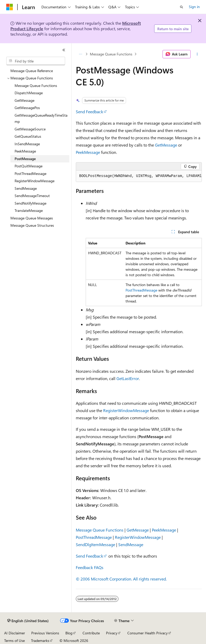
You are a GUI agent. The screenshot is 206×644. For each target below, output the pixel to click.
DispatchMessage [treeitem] (29, 93)
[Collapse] (64, 50)
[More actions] (197, 54)
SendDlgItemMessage (95, 544)
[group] (139, 176)
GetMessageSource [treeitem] (30, 129)
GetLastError (128, 378)
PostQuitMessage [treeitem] (29, 166)
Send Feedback (89, 112)
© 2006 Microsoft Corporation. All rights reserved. (121, 579)
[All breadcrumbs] (80, 54)
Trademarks (40, 640)
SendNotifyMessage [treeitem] (30, 203)
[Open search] (182, 7)
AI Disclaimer (15, 633)
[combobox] (36, 61)
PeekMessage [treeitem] (25, 151)
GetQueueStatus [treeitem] (28, 136)
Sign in (194, 7)
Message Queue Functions (111, 54)
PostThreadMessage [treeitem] (30, 173)
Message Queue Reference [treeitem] (32, 71)
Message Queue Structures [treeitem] (32, 225)
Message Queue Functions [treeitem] (36, 86)
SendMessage (131, 544)
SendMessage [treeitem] (26, 188)
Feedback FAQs (90, 567)
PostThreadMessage (141, 290)
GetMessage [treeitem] (24, 100)
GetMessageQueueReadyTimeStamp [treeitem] (41, 118)
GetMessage (166, 145)
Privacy (112, 633)
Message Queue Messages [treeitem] (32, 218)
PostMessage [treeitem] (25, 159)
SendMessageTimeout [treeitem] (32, 196)
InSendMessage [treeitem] (27, 144)
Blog (69, 633)
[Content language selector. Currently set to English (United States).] (28, 621)
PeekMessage (88, 152)
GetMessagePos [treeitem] (27, 108)
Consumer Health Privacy (148, 633)
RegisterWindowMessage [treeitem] (35, 181)
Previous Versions (45, 633)
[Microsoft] (10, 7)
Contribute (91, 633)
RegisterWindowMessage (126, 410)
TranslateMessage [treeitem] (29, 210)
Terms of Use (14, 640)
